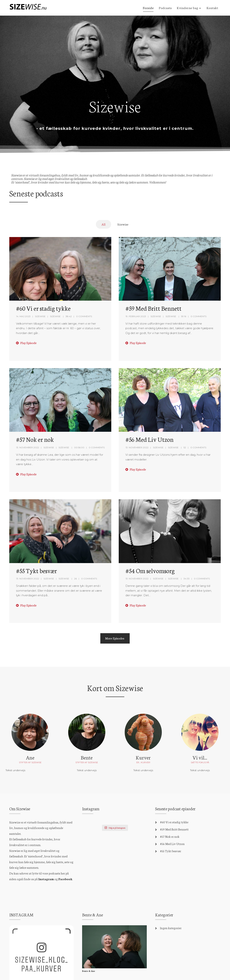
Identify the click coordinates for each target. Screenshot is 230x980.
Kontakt (212, 8)
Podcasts (165, 8)
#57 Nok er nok (35, 439)
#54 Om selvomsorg (150, 570)
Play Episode (26, 343)
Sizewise (40, 316)
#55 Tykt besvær (36, 570)
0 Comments (84, 316)
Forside (148, 8)
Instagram (46, 879)
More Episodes (115, 638)
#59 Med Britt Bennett (153, 308)
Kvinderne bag (188, 8)
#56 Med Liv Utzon (149, 439)
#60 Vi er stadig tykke (43, 308)
